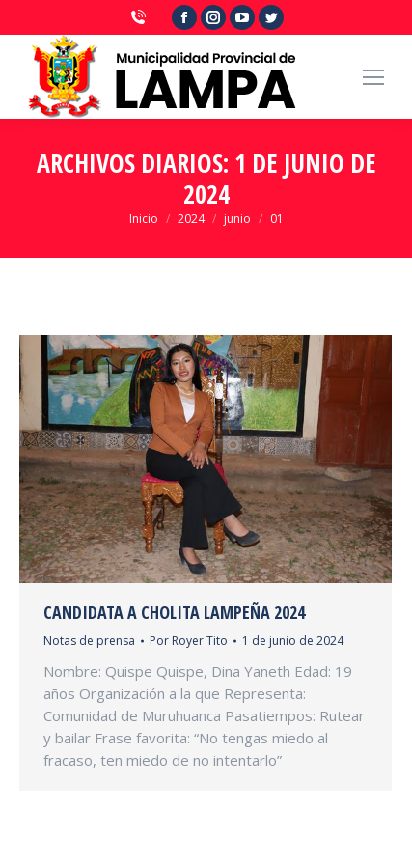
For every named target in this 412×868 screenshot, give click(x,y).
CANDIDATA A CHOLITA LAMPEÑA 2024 (174, 612)
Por (189, 641)
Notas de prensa (89, 641)
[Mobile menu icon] (373, 77)
